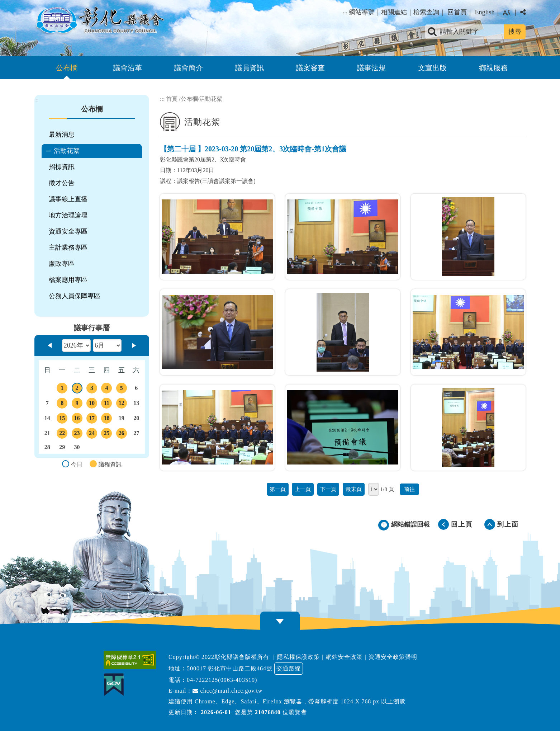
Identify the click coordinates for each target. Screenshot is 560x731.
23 (77, 434)
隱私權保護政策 (298, 657)
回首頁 (457, 12)
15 (62, 419)
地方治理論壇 (68, 215)
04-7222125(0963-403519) (222, 680)
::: (345, 13)
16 (77, 419)
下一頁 (328, 489)
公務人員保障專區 (75, 296)
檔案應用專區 (68, 280)
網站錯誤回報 (410, 524)
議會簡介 (189, 68)
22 (62, 434)
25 (106, 434)
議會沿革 (128, 68)
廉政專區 (62, 264)
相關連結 (394, 12)
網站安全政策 (344, 657)
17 (92, 419)
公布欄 (67, 68)
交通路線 (289, 668)
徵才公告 (62, 183)
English (485, 12)
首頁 (172, 99)
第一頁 (278, 489)
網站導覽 (362, 12)
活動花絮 (67, 151)
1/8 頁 (387, 489)
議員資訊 (250, 68)
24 (92, 434)
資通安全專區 (68, 231)
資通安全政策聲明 (393, 657)
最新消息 (62, 135)
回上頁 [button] (462, 524)
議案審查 (310, 68)
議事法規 (371, 68)
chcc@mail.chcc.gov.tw (228, 691)
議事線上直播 (68, 199)
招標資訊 (62, 167)
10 (92, 404)
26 (122, 434)
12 (122, 404)
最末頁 (354, 489)
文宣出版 (432, 68)
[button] (280, 621)
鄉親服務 (493, 68)
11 (106, 404)
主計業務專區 (68, 247)
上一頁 (303, 489)
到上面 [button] (508, 524)
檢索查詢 (426, 12)
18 (106, 419)
